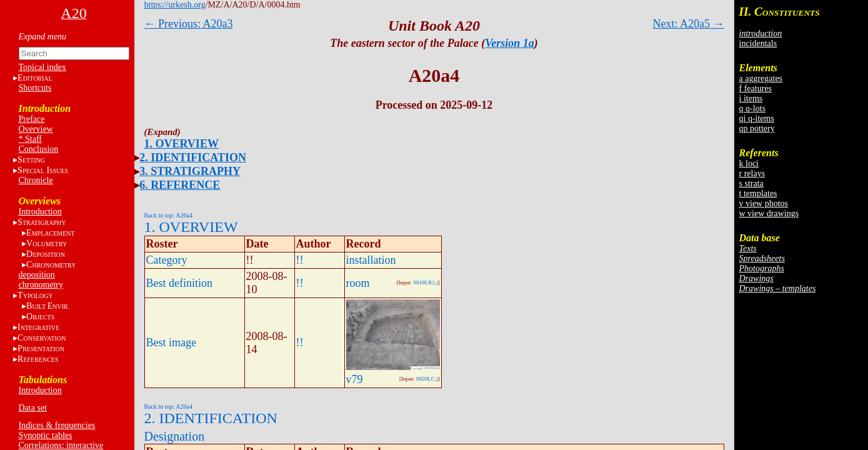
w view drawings (769, 213)
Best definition (180, 283)
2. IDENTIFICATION (193, 157)
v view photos (764, 203)
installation (371, 260)
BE (48, 306)
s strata (751, 183)
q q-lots (752, 108)
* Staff (30, 139)
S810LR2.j (425, 282)
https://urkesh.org (175, 5)
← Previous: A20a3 (189, 24)
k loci (749, 163)
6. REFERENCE (180, 185)
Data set (33, 408)
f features (756, 88)
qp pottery (757, 128)
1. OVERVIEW (182, 144)
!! (300, 260)
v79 (355, 379)
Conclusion (39, 149)
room (358, 283)
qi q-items (757, 118)
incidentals (758, 43)
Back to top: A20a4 (169, 215)
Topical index (42, 67)
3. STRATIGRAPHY (190, 171)
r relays (752, 173)
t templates (758, 193)
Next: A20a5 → (689, 24)
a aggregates (761, 78)
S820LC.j (427, 379)
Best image (171, 342)
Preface (32, 119)
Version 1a (510, 43)
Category (167, 260)
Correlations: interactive (61, 445)
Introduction (40, 212)
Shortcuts (35, 88)
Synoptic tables (46, 435)
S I (43, 170)
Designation (175, 436)
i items (751, 98)
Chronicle (36, 180)
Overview (36, 129)
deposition (37, 275)
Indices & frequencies (57, 425)
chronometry (41, 285)
